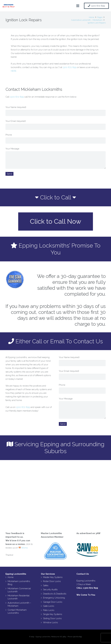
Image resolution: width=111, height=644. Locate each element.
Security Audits (50, 590)
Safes (46, 585)
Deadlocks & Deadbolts (55, 594)
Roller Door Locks (52, 581)
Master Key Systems (53, 577)
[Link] (9, 6)
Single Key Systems (53, 614)
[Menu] (78, 6)
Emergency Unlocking (54, 598)
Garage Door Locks (53, 602)
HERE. (14, 71)
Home (11, 577)
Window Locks (50, 622)
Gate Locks (49, 606)
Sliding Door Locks (52, 618)
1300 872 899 (70, 67)
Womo (23, 548)
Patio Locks (49, 610)
